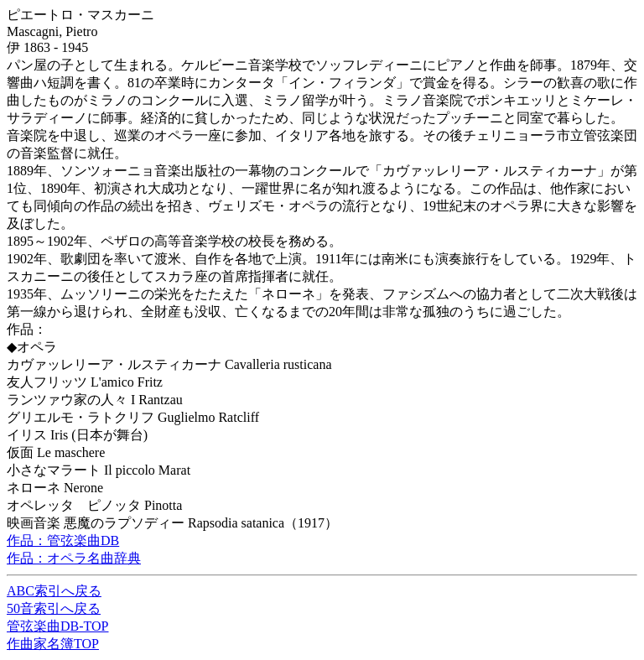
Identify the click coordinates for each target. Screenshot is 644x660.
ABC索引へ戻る (54, 591)
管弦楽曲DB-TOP (58, 626)
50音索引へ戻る (54, 608)
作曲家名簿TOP (53, 644)
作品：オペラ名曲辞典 (74, 558)
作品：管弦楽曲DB (63, 540)
